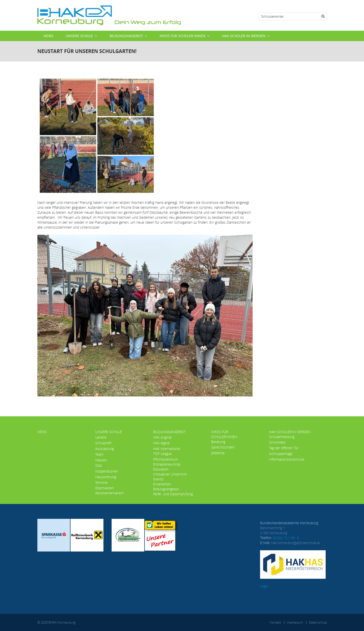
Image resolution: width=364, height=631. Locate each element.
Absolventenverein (109, 493)
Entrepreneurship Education (167, 467)
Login (264, 586)
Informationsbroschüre (287, 459)
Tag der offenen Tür (284, 448)
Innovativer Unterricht (170, 474)
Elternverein (105, 488)
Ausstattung (105, 449)
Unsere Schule (79, 36)
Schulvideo (277, 442)
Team (99, 454)
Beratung (218, 442)
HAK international (167, 449)
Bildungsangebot (126, 36)
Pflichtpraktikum (166, 459)
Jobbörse (218, 453)
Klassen (101, 460)
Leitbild (101, 437)
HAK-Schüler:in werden (244, 36)
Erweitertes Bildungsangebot (166, 486)
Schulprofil (103, 443)
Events (158, 479)
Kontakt (275, 622)
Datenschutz (318, 622)
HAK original (162, 437)
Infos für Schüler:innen (182, 36)
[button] (145, 315)
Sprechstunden (223, 447)
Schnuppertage (281, 454)
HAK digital (161, 443)
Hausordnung (106, 477)
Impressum (295, 622)
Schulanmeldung (282, 437)
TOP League (162, 454)
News (49, 36)
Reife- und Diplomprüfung (173, 494)
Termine (101, 483)
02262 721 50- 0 (286, 538)
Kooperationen (107, 471)
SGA (98, 465)
